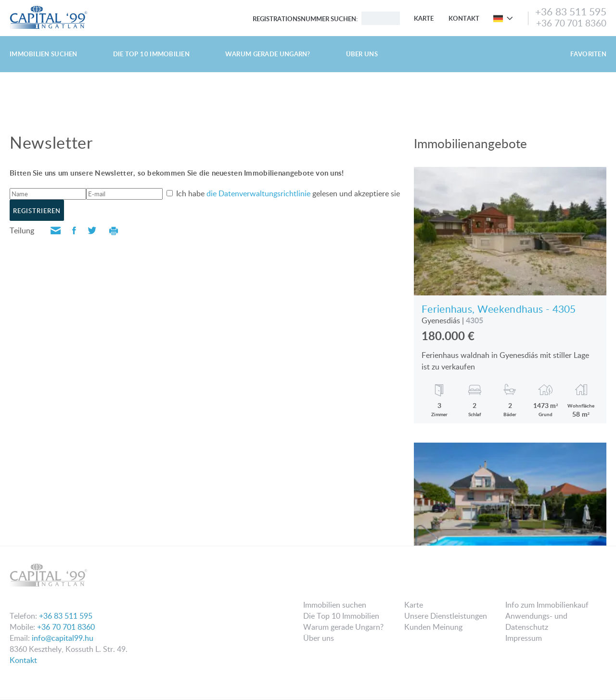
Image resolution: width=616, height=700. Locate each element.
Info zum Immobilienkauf (547, 605)
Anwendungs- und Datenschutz (536, 621)
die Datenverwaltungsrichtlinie (258, 193)
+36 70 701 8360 (571, 23)
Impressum (524, 638)
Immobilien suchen (44, 54)
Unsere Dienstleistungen (446, 616)
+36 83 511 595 (571, 12)
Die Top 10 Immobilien (151, 54)
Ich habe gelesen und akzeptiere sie (287, 193)
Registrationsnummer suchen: (305, 19)
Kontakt (464, 18)
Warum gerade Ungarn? (268, 54)
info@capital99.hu (63, 638)
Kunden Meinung (433, 627)
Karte (424, 18)
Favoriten (588, 54)
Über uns (362, 54)
